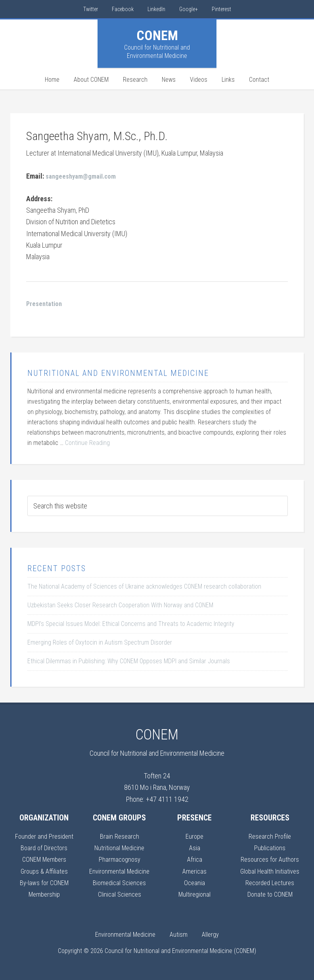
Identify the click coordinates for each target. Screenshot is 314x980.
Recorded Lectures (270, 883)
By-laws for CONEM (44, 883)
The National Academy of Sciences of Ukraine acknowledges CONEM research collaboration (144, 586)
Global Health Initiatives (270, 871)
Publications (270, 848)
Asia (194, 848)
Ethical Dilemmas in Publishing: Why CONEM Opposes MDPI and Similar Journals (129, 661)
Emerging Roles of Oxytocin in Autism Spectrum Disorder (100, 642)
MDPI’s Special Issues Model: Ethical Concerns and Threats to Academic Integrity (131, 624)
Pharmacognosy (120, 859)
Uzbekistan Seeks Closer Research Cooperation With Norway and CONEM (120, 605)
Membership (44, 894)
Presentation (45, 303)
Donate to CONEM (270, 894)
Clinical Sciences (119, 894)
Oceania (194, 883)
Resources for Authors (270, 859)
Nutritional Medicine (120, 848)
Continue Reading (87, 443)
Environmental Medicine (119, 871)
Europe (195, 836)
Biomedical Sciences (119, 883)
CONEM (157, 35)
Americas (194, 871)
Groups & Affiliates (44, 871)
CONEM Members (44, 859)
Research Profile (270, 836)
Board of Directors (44, 848)
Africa (195, 859)
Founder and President (44, 836)
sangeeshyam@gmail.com (84, 176)
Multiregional (195, 894)
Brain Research (119, 836)
